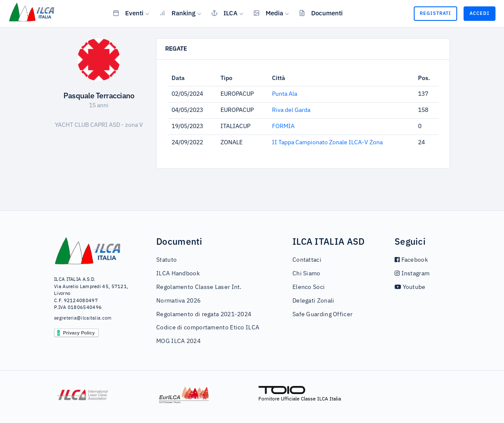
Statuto (166, 260)
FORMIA (283, 126)
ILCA (224, 13)
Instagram (412, 274)
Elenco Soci (309, 287)
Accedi (480, 13)
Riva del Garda (291, 110)
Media (268, 13)
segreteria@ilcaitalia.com (83, 318)
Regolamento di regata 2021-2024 (204, 314)
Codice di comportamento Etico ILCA (208, 328)
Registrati (435, 13)
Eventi (128, 13)
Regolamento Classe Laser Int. (199, 287)
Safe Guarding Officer (322, 314)
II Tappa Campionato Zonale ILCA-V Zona (327, 143)
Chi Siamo (306, 274)
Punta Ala (285, 94)
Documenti (321, 13)
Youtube (410, 287)
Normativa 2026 (178, 301)
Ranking (177, 13)
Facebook (411, 260)
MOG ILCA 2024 (178, 341)
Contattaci (307, 260)
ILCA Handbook (178, 274)
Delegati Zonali (314, 301)
